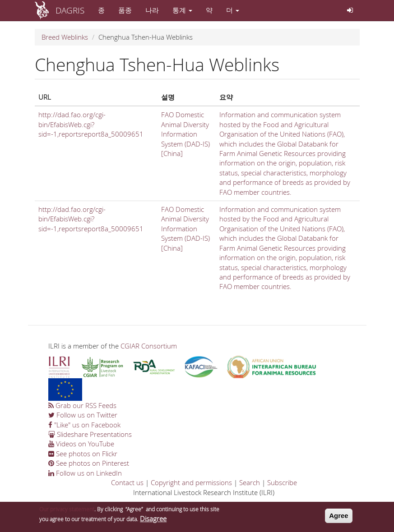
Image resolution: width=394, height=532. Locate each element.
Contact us (127, 482)
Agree (339, 517)
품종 (125, 10)
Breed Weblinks (65, 37)
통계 (182, 10)
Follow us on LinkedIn (85, 473)
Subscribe (282, 482)
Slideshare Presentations (90, 434)
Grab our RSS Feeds (82, 405)
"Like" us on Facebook (84, 425)
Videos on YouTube (81, 444)
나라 (152, 10)
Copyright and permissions (191, 482)
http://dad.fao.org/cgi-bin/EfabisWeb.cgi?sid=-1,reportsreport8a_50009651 (91, 124)
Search (250, 482)
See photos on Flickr (83, 454)
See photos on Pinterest (89, 463)
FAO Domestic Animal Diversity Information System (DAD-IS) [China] (185, 134)
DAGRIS (70, 10)
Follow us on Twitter (83, 415)
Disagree (153, 520)
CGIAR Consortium (149, 346)
